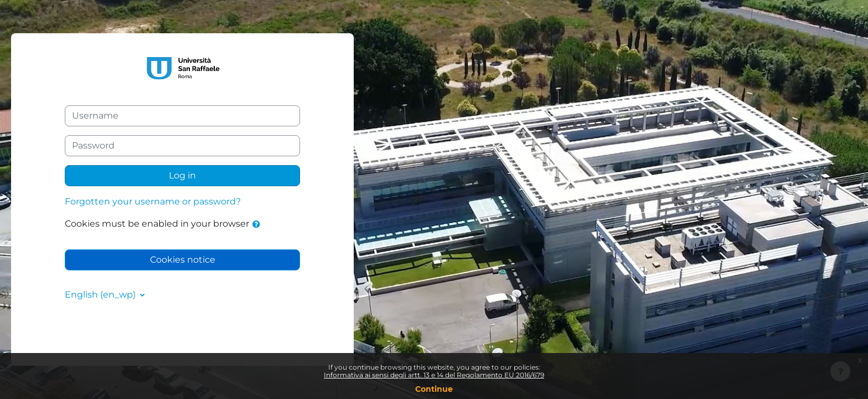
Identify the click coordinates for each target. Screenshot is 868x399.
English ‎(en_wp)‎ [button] (101, 295)
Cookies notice (183, 260)
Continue (434, 389)
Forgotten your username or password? (153, 201)
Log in (182, 175)
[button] (259, 224)
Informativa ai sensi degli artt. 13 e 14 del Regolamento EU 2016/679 (434, 375)
